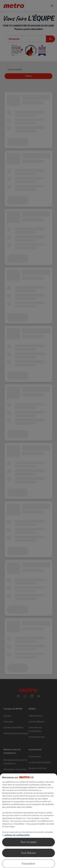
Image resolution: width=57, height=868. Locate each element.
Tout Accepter (29, 842)
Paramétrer (28, 864)
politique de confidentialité (17, 835)
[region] (28, 821)
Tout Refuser (28, 853)
